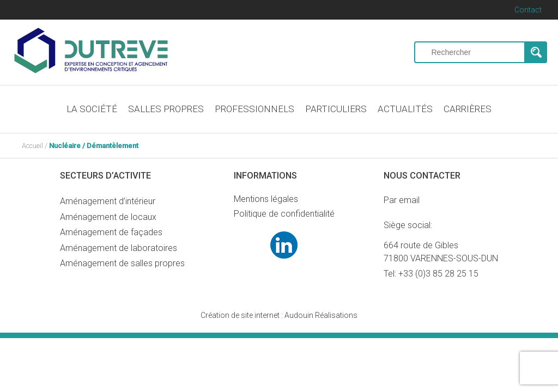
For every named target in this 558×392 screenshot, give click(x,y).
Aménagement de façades (111, 232)
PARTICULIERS (336, 109)
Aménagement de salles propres (122, 263)
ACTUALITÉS (405, 109)
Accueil (32, 146)
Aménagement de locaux (108, 217)
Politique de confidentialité (284, 214)
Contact (528, 10)
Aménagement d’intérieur (108, 201)
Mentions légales (266, 199)
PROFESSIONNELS (254, 109)
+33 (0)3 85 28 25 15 (438, 274)
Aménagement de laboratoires (119, 248)
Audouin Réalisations (279, 315)
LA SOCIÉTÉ (92, 109)
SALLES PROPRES (166, 109)
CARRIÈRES (468, 109)
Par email (402, 200)
